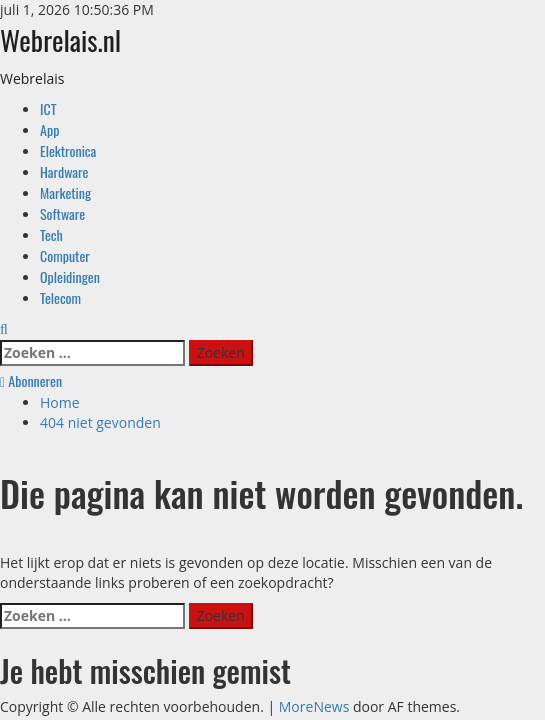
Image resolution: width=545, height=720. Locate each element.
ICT (48, 108)
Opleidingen (70, 276)
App (49, 129)
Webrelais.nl (60, 39)
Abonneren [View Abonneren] (31, 380)
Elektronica (68, 150)
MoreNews (314, 706)
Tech (51, 234)
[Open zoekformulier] (4, 328)
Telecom (60, 297)
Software (62, 213)
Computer (65, 255)
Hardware (64, 171)
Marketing (65, 192)
